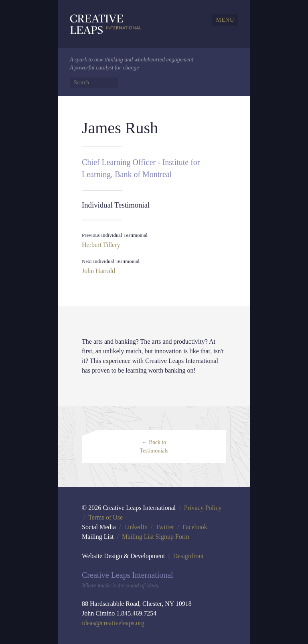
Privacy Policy (203, 508)
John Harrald (98, 271)
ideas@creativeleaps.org (113, 623)
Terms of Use (105, 517)
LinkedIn (136, 527)
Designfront (188, 556)
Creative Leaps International (106, 24)
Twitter (165, 527)
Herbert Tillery (101, 245)
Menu (225, 20)
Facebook (195, 527)
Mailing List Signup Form (156, 537)
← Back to (154, 446)
